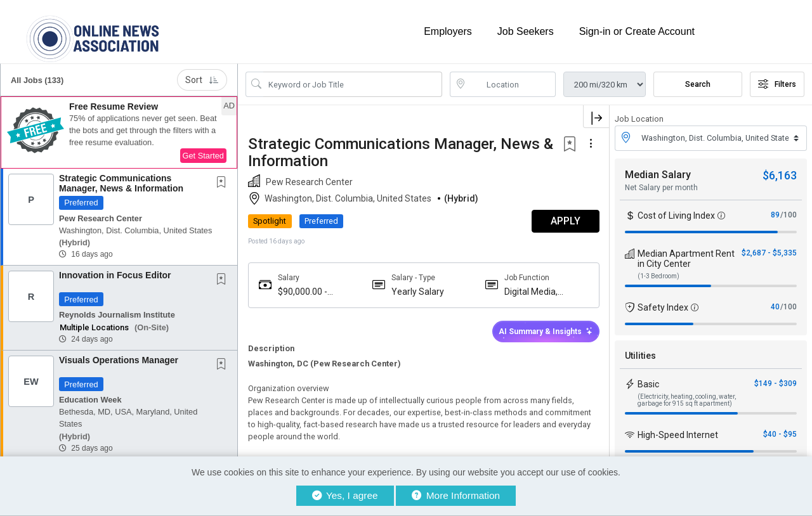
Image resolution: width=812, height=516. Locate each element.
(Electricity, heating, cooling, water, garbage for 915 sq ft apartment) (687, 399)
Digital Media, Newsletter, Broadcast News (537, 291)
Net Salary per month (661, 187)
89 (775, 214)
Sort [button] (202, 80)
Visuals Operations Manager (119, 360)
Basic (648, 384)
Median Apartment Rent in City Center (686, 258)
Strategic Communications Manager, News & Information (121, 183)
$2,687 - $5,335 (769, 252)
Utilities (640, 355)
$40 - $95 (780, 434)
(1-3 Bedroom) (658, 275)
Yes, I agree (345, 495)
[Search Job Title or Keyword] (353, 84)
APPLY (565, 221)
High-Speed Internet (678, 434)
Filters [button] (777, 84)
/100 (789, 214)
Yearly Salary (417, 291)
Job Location (639, 119)
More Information (456, 495)
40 (775, 306)
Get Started (203, 156)
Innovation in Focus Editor (115, 275)
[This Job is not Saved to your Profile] (224, 183)
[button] (119, 132)
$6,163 (780, 175)
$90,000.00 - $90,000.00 (303, 291)
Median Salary (658, 174)
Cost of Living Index (676, 215)
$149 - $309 (776, 383)
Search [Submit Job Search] (698, 84)
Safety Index (663, 307)
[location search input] (512, 84)
